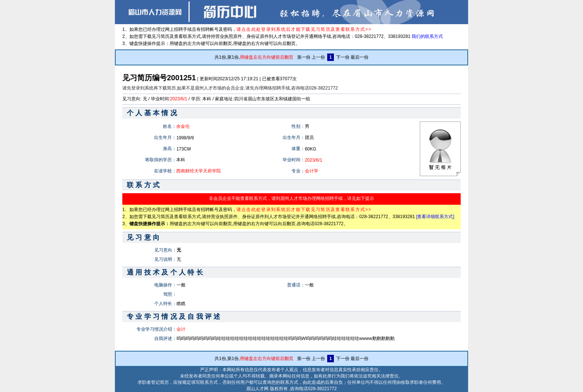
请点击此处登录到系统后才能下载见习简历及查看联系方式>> (304, 29)
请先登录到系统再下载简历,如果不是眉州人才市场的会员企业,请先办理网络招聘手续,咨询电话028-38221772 (230, 88)
